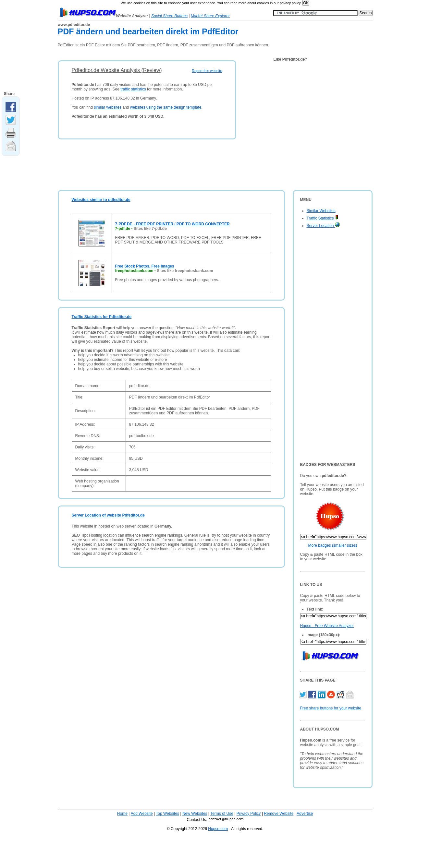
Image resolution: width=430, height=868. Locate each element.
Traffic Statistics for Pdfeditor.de (102, 317)
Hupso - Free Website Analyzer (327, 626)
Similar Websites (321, 211)
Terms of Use (222, 814)
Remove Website (279, 814)
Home (122, 814)
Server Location (323, 226)
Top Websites (167, 814)
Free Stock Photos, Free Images (145, 266)
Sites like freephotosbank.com (185, 271)
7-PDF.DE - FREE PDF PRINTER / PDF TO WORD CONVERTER (172, 224)
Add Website (142, 814)
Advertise (305, 814)
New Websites (195, 814)
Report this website (207, 71)
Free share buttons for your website (331, 708)
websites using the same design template (166, 107)
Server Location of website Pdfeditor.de (108, 515)
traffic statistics (133, 89)
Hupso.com (218, 829)
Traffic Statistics (323, 218)
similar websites (108, 107)
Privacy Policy (249, 814)
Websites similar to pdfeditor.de (101, 200)
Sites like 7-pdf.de (150, 229)
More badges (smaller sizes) (333, 545)
